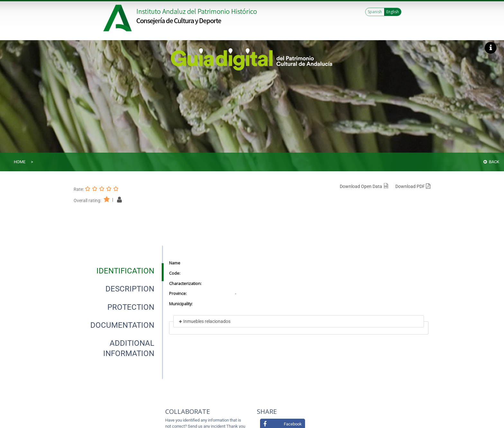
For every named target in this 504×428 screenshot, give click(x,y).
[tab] (125, 271)
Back (491, 162)
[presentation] (118, 271)
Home (20, 162)
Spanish (375, 12)
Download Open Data (364, 186)
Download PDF (413, 186)
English (393, 12)
